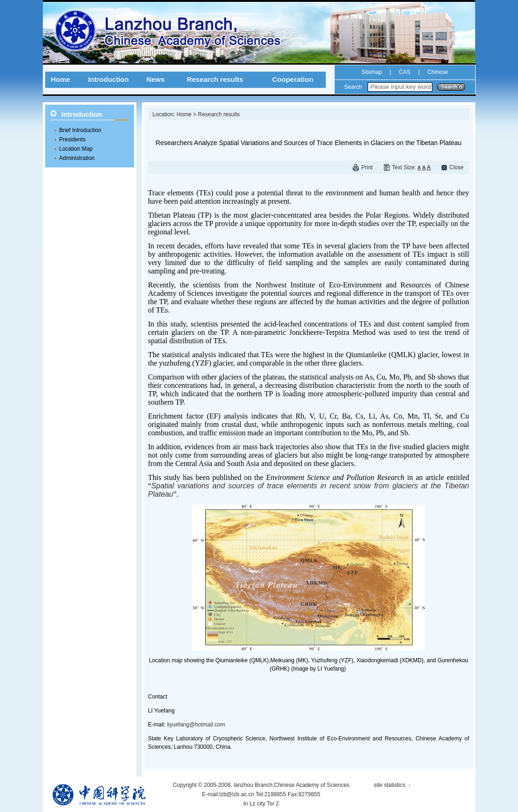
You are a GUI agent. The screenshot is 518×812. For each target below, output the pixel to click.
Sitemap (372, 72)
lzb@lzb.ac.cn (237, 794)
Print (367, 167)
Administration (77, 158)
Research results (215, 79)
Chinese (437, 72)
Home (61, 79)
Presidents (72, 140)
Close (456, 167)
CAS (405, 72)
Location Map (76, 149)
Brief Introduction (80, 130)
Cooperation (293, 79)
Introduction (108, 79)
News (155, 79)
